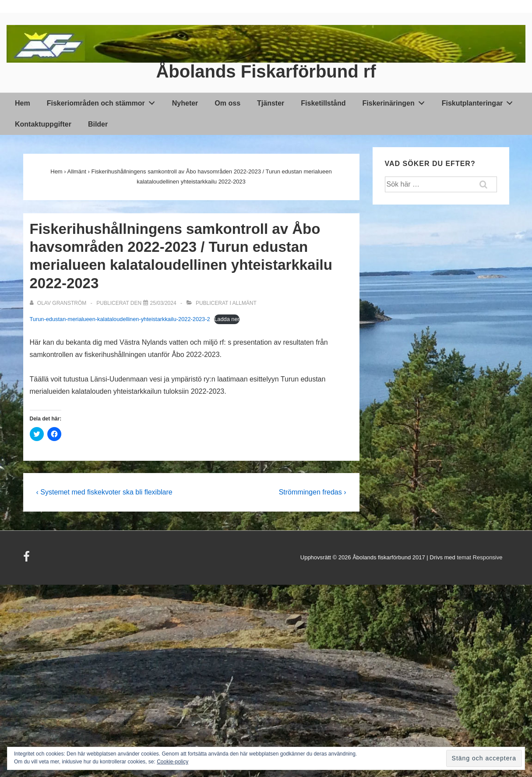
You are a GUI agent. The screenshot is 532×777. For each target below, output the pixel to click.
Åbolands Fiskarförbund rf (266, 71)
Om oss (227, 103)
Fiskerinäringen (396, 102)
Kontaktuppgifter (43, 124)
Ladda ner (227, 319)
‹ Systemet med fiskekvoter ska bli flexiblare (104, 492)
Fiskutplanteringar (480, 102)
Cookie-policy (173, 762)
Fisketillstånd (323, 103)
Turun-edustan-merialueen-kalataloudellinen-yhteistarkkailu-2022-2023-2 (120, 319)
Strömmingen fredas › (313, 492)
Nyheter (185, 103)
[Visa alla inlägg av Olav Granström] (59, 303)
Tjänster (271, 103)
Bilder (98, 124)
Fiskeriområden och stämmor (103, 102)
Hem (23, 103)
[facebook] (28, 560)
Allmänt (244, 303)
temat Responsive (479, 557)
